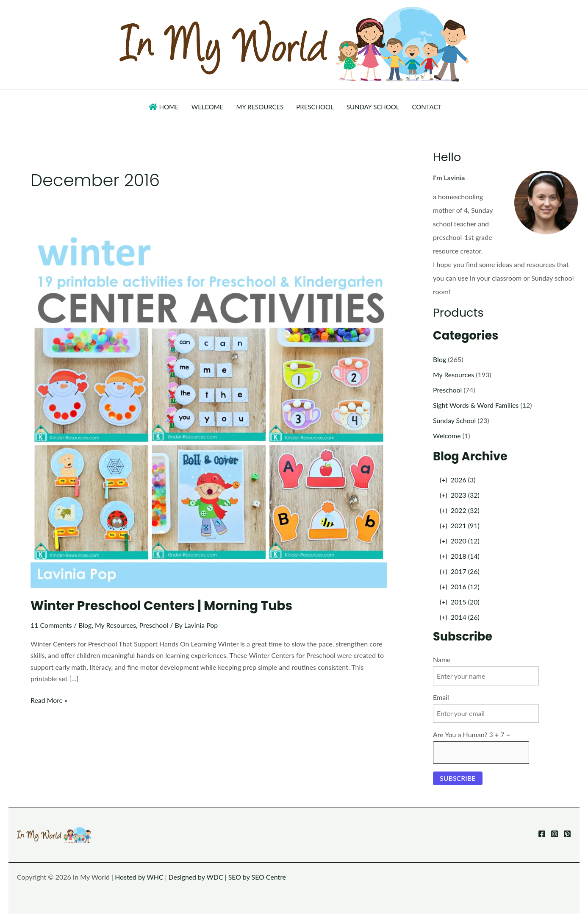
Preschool (155, 625)
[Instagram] (555, 834)
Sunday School (455, 420)
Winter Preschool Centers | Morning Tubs (162, 606)
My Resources (116, 625)
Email (441, 697)
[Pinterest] (567, 834)
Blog (85, 625)
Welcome (447, 436)
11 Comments (51, 625)
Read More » (49, 700)
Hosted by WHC (139, 877)
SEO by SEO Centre (258, 877)
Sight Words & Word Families (476, 405)
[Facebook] (542, 834)
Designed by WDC (197, 877)
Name (442, 659)
